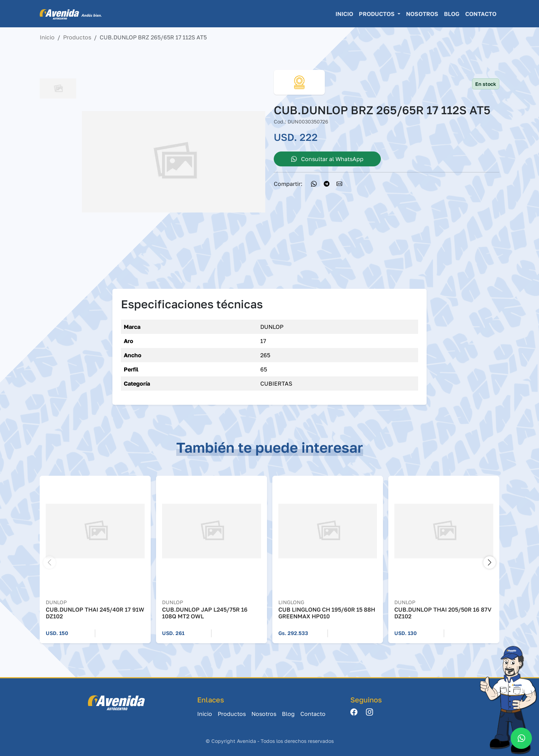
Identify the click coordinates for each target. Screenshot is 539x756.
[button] (490, 562)
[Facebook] (354, 713)
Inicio (344, 14)
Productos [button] (377, 14)
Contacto (481, 14)
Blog (452, 14)
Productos (77, 37)
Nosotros (422, 14)
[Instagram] (369, 713)
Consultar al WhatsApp (327, 159)
